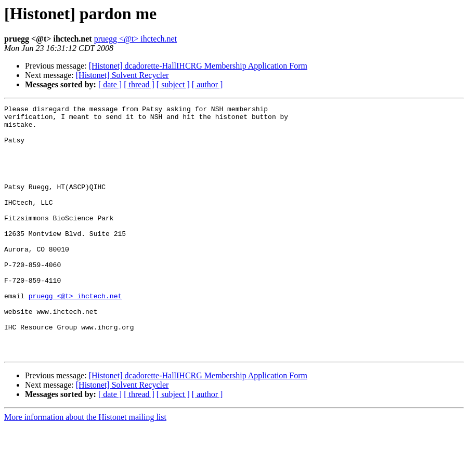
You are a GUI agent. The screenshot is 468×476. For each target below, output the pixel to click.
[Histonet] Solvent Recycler (122, 75)
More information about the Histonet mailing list (85, 467)
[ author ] (207, 84)
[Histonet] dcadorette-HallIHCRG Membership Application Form (198, 66)
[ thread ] (139, 84)
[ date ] (110, 84)
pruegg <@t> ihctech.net (135, 39)
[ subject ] (173, 84)
